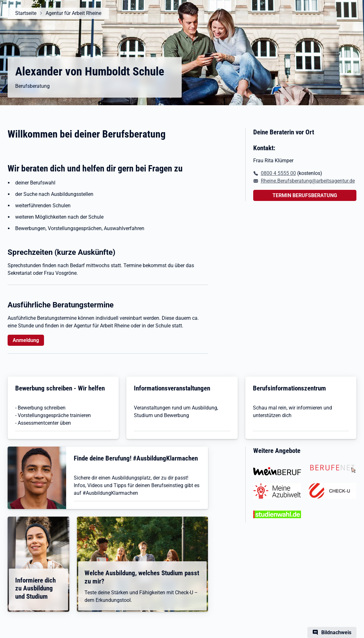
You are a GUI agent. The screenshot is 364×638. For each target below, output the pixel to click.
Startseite (26, 13)
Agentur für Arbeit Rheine (73, 13)
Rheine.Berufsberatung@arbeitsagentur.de (308, 181)
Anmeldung (26, 340)
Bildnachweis (336, 632)
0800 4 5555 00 (278, 173)
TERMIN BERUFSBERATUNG (305, 195)
